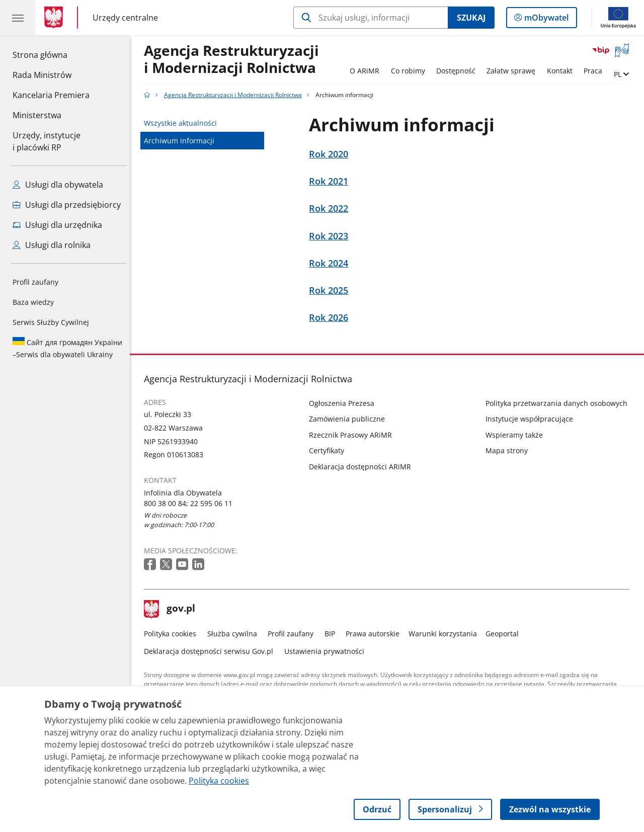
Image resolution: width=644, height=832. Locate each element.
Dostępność (458, 71)
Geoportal (505, 634)
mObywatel (545, 20)
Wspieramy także (517, 435)
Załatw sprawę (514, 71)
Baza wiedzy (33, 302)
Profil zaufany (35, 282)
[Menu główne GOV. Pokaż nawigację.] (18, 18)
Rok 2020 (332, 154)
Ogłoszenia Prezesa (345, 403)
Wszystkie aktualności (183, 123)
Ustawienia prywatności (327, 651)
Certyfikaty (330, 450)
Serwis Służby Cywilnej (51, 322)
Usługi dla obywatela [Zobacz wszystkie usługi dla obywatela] (58, 185)
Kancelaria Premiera (51, 95)
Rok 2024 (332, 263)
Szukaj (471, 18)
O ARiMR (367, 71)
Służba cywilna (235, 634)
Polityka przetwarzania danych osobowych (559, 403)
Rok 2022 (332, 209)
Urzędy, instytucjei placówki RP (47, 141)
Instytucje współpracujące (532, 419)
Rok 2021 (332, 181)
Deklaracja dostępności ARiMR (363, 467)
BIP (332, 634)
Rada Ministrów (42, 75)
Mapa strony (509, 450)
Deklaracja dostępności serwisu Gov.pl (212, 651)
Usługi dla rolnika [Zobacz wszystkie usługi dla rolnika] (52, 245)
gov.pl (173, 609)
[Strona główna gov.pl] (56, 18)
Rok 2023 (332, 236)
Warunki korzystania (445, 634)
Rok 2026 (332, 318)
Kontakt (562, 71)
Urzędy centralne (125, 17)
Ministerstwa (37, 115)
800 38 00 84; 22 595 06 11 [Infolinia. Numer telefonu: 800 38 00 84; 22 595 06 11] (191, 503)
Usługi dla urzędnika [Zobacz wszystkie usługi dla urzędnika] (57, 225)
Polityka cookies (173, 634)
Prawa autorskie (376, 634)
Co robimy (411, 71)
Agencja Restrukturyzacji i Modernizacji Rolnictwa (234, 60)
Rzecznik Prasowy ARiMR (353, 435)
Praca (595, 71)
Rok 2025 (332, 290)
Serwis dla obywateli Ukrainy (67, 348)
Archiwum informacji (182, 141)
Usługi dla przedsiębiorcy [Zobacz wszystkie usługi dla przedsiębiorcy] (67, 205)
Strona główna (51, 54)
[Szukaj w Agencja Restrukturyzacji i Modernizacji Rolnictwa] (371, 18)
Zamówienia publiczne (350, 419)
